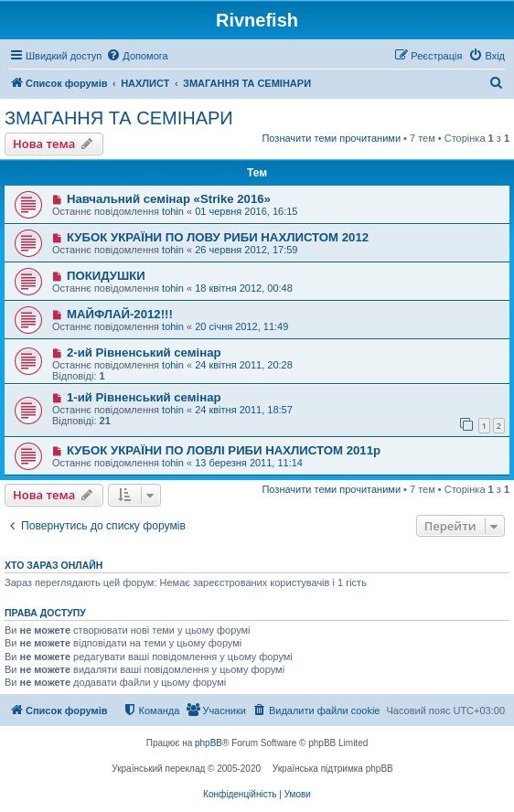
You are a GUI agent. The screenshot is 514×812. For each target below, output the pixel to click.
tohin (173, 211)
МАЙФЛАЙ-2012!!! (120, 314)
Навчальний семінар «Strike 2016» (169, 199)
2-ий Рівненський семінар (144, 353)
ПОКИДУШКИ (106, 276)
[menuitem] (137, 56)
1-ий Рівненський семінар (144, 397)
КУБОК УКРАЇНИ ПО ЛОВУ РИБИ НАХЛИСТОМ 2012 (218, 237)
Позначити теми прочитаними (331, 138)
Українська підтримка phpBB (333, 769)
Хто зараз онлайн (54, 565)
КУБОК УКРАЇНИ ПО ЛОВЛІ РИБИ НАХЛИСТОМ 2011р (224, 450)
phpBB (209, 743)
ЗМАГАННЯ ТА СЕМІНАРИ (119, 118)
